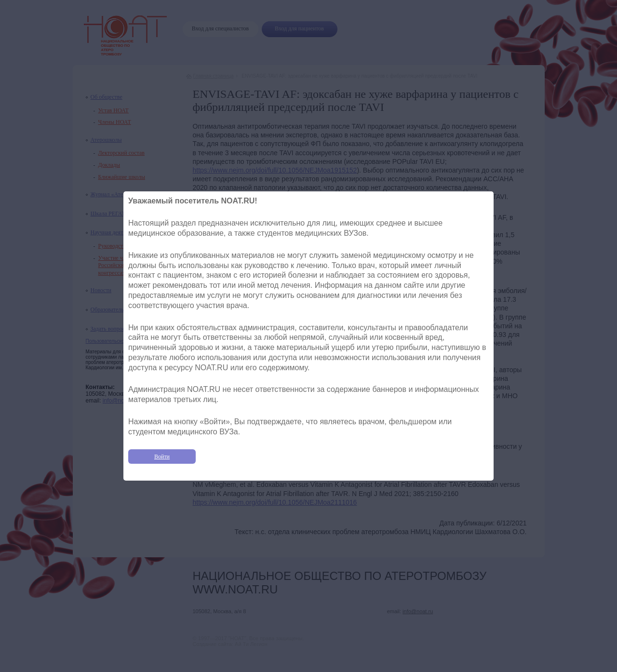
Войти (162, 457)
